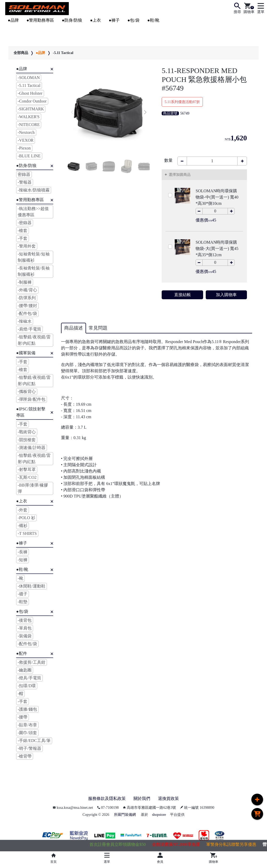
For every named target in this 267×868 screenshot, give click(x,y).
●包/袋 (133, 20)
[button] (145, 112)
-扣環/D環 (27, 686)
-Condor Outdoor (32, 101)
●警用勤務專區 (40, 20)
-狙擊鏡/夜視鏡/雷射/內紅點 (34, 340)
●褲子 (114, 20)
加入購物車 (226, 295)
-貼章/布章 (27, 725)
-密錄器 (25, 223)
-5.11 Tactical (63, 53)
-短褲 (23, 560)
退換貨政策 (168, 798)
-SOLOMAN (29, 78)
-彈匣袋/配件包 (32, 399)
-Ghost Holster (30, 93)
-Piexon (24, 148)
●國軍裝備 (26, 353)
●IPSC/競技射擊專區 (31, 412)
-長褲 (23, 552)
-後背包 (25, 620)
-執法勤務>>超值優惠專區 (33, 212)
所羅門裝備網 (125, 815)
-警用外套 (27, 246)
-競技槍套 (27, 440)
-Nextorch (26, 132)
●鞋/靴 (153, 20)
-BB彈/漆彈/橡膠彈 (33, 488)
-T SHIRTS (27, 533)
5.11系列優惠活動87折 (182, 102)
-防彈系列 (27, 298)
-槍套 (23, 231)
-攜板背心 (27, 391)
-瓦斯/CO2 (27, 477)
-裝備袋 (25, 636)
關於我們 (142, 798)
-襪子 (23, 594)
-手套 (23, 238)
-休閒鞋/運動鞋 (32, 586)
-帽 (20, 694)
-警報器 (25, 182)
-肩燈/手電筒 (29, 329)
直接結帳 (183, 295)
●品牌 (13, 20)
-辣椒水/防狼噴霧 (34, 190)
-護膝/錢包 (27, 709)
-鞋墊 (23, 602)
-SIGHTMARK (31, 109)
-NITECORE (29, 125)
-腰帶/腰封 (27, 306)
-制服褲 (25, 282)
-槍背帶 (25, 756)
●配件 (22, 653)
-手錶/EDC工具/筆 (34, 741)
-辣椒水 (25, 321)
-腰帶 (23, 717)
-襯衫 (23, 526)
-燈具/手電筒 (29, 678)
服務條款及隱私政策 (107, 798)
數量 (168, 160)
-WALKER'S (29, 117)
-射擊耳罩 (27, 469)
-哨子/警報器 (29, 748)
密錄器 (24, 174)
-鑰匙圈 (25, 670)
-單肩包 (25, 628)
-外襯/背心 (27, 290)
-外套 (23, 510)
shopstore (159, 815)
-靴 (20, 578)
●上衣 (95, 20)
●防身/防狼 (72, 20)
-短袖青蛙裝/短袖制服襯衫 (34, 257)
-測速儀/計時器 (32, 448)
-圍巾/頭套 (27, 733)
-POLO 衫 (26, 518)
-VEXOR (26, 140)
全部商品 (21, 53)
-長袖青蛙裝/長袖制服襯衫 (34, 271)
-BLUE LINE (29, 156)
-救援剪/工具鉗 (32, 662)
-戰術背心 (27, 432)
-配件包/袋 (27, 313)
